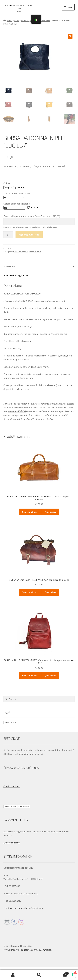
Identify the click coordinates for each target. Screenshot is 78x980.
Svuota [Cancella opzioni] (34, 207)
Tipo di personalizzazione (17, 193)
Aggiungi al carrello (29, 235)
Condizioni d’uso (12, 786)
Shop (17, 21)
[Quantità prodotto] (9, 235)
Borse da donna (43, 21)
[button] (70, 36)
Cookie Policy (24, 806)
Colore (7, 183)
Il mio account (13, 975)
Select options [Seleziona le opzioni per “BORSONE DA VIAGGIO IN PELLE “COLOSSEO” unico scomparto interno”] (30, 512)
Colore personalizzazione (17, 204)
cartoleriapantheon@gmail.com (27, 908)
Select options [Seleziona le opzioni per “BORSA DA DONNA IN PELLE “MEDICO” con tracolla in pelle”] (30, 592)
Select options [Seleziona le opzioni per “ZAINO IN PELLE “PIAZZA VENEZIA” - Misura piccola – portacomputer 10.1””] (30, 675)
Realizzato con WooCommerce (35, 950)
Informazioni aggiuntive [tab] (16, 275)
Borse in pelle (27, 21)
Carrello (60, 973)
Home (9, 21)
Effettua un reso (12, 843)
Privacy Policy (10, 722)
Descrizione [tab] (9, 266)
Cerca (39, 975)
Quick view (50, 512)
